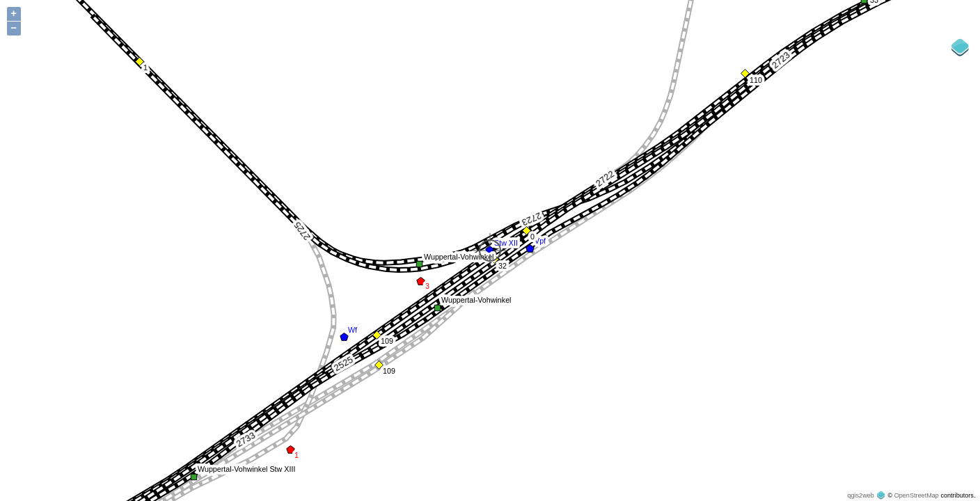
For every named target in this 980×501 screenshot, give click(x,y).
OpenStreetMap (917, 495)
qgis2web (860, 495)
